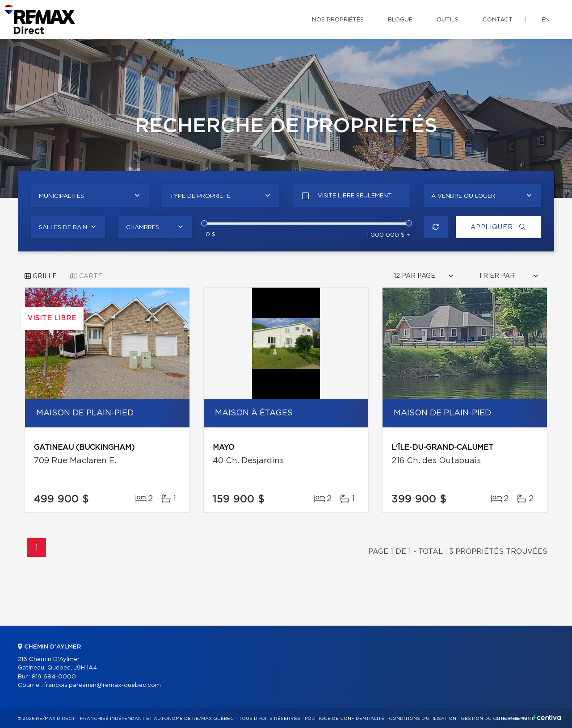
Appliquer (498, 227)
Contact (498, 20)
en (546, 20)
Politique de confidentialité (345, 719)
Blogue (400, 20)
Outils (448, 20)
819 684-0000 (54, 677)
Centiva (547, 718)
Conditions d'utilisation (423, 719)
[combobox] (90, 196)
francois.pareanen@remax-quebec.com (102, 685)
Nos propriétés (338, 20)
